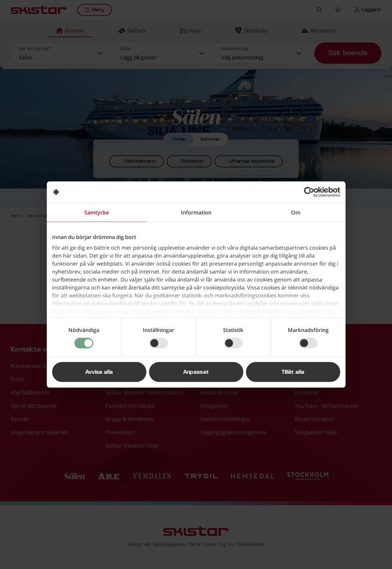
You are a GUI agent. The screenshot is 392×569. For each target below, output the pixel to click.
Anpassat (196, 372)
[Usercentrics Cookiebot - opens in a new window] (311, 192)
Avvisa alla (99, 372)
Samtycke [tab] (97, 212)
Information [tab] (196, 212)
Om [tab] (296, 212)
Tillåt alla (293, 372)
